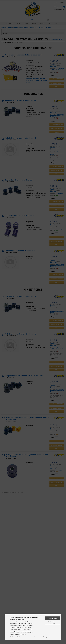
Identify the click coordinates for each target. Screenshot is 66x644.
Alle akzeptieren (52, 618)
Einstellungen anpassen (52, 623)
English (19, 637)
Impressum (53, 637)
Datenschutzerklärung (41, 637)
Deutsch (12, 637)
